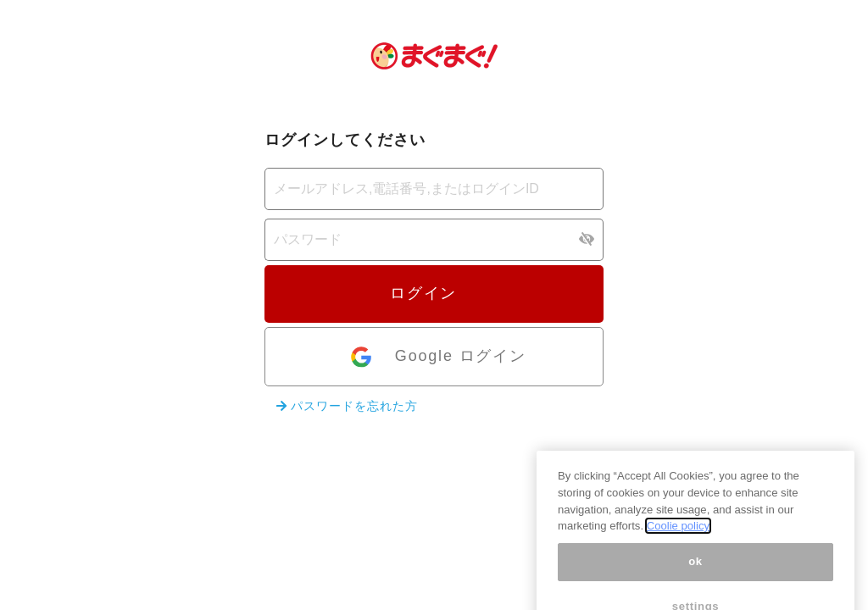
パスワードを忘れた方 (347, 406)
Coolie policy (678, 537)
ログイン (434, 293)
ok (696, 572)
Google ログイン (437, 357)
